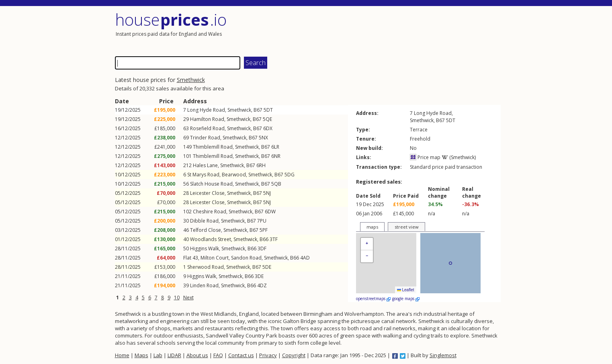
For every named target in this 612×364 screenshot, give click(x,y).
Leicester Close (207, 193)
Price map (425, 157)
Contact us (241, 355)
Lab (158, 355)
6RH (261, 165)
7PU (262, 221)
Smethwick (191, 80)
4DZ (262, 285)
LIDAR (174, 355)
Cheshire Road (210, 212)
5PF (264, 230)
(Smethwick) (459, 157)
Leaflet (406, 290)
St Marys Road (203, 175)
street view (407, 227)
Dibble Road (204, 221)
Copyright (294, 355)
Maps (141, 355)
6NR (276, 156)
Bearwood (234, 175)
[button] (367, 244)
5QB (276, 184)
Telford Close (206, 230)
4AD (305, 258)
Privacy (268, 355)
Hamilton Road (207, 119)
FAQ (218, 355)
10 (177, 298)
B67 (258, 110)
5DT (268, 110)
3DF (262, 248)
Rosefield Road (207, 128)
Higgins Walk (205, 248)
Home (122, 355)
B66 (264, 239)
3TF (274, 239)
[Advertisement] (404, 30)
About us (197, 355)
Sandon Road (246, 258)
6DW (270, 212)
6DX (268, 128)
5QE (267, 119)
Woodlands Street (211, 239)
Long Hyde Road (206, 110)
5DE (267, 267)
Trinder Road (205, 138)
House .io (171, 19)
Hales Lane (205, 165)
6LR (275, 147)
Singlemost (443, 355)
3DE (259, 276)
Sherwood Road (206, 267)
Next (188, 298)
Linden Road (204, 285)
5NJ (267, 193)
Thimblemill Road (213, 147)
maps (372, 227)
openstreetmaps (373, 299)
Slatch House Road (211, 184)
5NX (263, 138)
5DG (290, 175)
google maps (406, 299)
